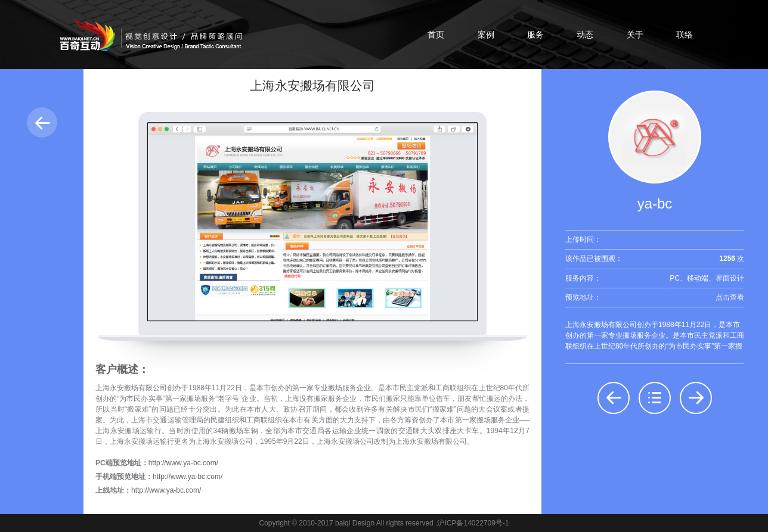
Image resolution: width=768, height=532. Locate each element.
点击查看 (730, 297)
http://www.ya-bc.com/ (183, 463)
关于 (635, 35)
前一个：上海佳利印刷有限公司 (614, 398)
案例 (486, 35)
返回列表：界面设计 (655, 398)
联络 (685, 35)
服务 (535, 35)
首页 (436, 35)
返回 (42, 122)
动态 (585, 35)
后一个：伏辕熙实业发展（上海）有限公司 (696, 398)
